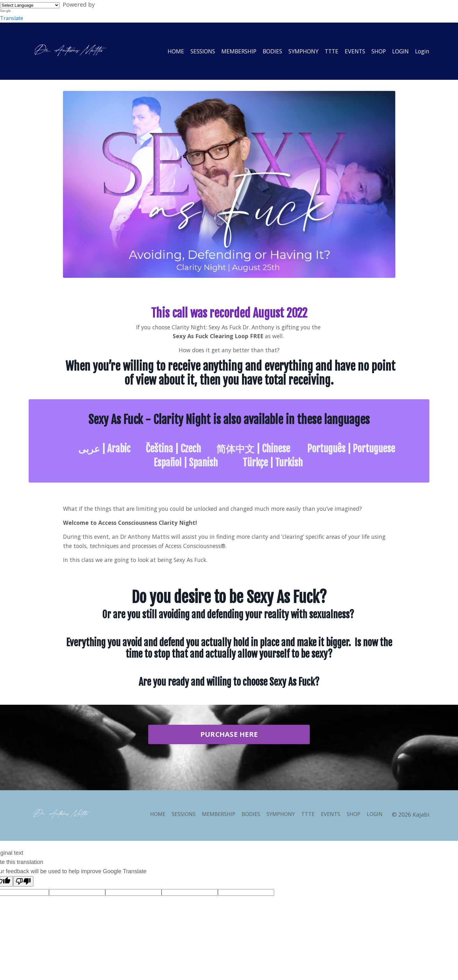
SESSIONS (193, 51)
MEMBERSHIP (231, 51)
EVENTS (351, 51)
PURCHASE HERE (229, 736)
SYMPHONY (298, 51)
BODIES (266, 51)
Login (422, 51)
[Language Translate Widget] (30, 5)
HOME (165, 51)
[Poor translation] (23, 881)
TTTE (327, 51)
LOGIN (399, 51)
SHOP (376, 51)
